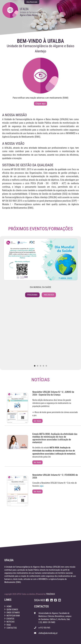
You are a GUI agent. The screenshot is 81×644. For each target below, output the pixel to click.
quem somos (12, 609)
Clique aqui (40, 104)
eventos (10, 619)
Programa (32, 295)
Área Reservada (32, 2)
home (9, 606)
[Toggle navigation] (75, 4)
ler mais (37, 421)
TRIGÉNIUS (50, 594)
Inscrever (49, 295)
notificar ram (13, 616)
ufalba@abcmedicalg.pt (48, 633)
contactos (12, 628)
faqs (9, 625)
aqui (42, 486)
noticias (11, 622)
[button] (35, 366)
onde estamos (13, 613)
